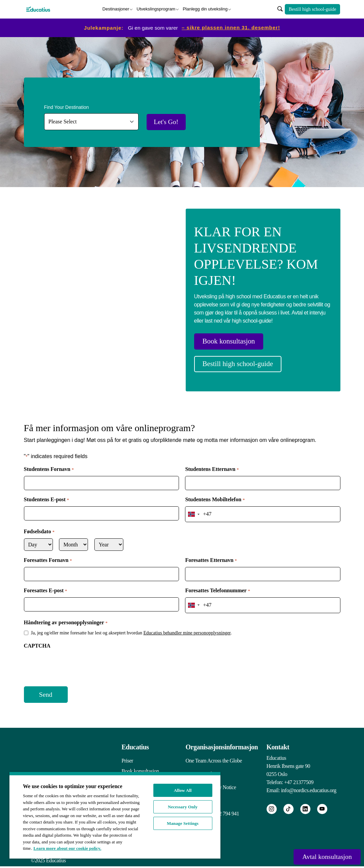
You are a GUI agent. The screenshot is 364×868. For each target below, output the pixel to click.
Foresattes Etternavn (211, 555)
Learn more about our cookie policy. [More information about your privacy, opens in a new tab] (67, 848)
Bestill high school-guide (313, 9)
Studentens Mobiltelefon (215, 496)
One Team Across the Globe (214, 753)
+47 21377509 (299, 774)
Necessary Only (183, 807)
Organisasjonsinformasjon (222, 739)
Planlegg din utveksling (205, 8)
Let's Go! (171, 121)
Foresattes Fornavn (48, 555)
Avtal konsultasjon (322, 856)
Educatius (135, 739)
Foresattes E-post (45, 586)
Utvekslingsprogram (156, 8)
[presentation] (75, 659)
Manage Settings (183, 823)
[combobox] (193, 510)
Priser (127, 753)
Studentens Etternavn (212, 466)
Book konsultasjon (233, 341)
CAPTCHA (37, 639)
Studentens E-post (47, 496)
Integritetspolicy (202, 768)
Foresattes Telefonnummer (217, 586)
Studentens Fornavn (49, 466)
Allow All (183, 790)
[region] (115, 815)
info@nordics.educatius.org (309, 783)
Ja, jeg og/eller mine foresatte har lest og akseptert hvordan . (131, 626)
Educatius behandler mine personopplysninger (187, 626)
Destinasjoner (116, 8)
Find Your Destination (67, 106)
